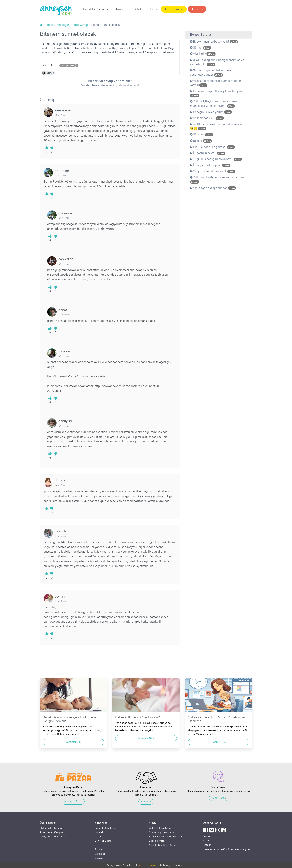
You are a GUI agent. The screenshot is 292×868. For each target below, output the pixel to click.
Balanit (201, 141)
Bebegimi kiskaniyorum (211, 112)
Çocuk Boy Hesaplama (162, 832)
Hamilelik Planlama (95, 9)
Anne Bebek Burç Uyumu (163, 845)
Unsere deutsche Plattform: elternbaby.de (226, 849)
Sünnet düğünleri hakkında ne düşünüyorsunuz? (211, 72)
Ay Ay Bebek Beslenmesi (54, 836)
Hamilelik (121, 9)
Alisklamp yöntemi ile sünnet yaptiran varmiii (215, 83)
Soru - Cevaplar (174, 9)
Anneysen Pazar (73, 801)
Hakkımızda (210, 836)
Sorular (99, 849)
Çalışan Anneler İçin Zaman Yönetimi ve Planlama (216, 719)
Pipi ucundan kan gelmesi (212, 147)
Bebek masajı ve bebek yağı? (214, 42)
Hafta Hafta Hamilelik (51, 828)
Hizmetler (197, 9)
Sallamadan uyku (207, 118)
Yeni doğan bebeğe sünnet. (213, 188)
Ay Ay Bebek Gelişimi (52, 832)
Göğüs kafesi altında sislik (213, 171)
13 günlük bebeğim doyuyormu (216, 159)
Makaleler (100, 854)
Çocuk (153, 9)
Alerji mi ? (203, 54)
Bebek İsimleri (157, 841)
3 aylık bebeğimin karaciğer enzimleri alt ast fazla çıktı (217, 62)
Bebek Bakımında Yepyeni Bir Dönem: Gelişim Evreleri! (70, 719)
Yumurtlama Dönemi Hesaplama (167, 836)
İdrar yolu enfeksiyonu (210, 165)
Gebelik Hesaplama (160, 828)
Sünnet (201, 47)
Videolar (99, 858)
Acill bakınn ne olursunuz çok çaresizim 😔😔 (217, 126)
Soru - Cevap (219, 798)
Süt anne (202, 134)
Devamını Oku (73, 742)
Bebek (138, 9)
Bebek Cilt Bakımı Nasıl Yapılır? (138, 717)
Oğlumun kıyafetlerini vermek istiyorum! (217, 180)
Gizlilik (207, 841)
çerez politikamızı (147, 865)
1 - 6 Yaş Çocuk (103, 841)
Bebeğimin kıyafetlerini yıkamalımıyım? (217, 93)
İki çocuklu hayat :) (208, 153)
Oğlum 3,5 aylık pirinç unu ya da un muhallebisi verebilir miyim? (214, 104)
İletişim (207, 845)
